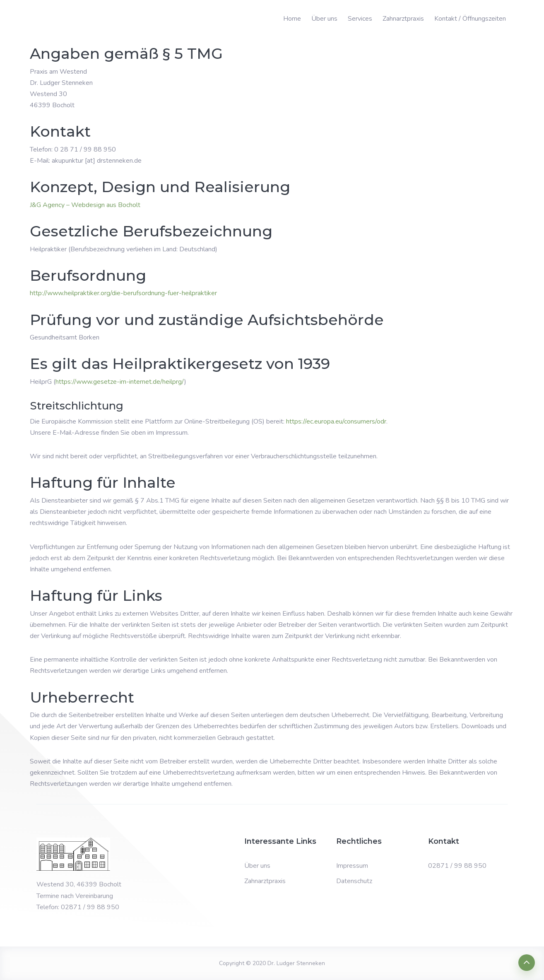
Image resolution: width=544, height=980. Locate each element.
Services (360, 19)
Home (292, 19)
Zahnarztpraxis (403, 19)
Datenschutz (354, 881)
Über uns (324, 19)
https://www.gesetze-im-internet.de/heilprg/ (120, 382)
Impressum (352, 866)
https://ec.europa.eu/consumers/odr (336, 421)
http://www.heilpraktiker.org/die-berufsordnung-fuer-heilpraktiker (123, 293)
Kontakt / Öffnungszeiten (470, 19)
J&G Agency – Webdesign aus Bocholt (85, 205)
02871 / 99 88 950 (457, 866)
